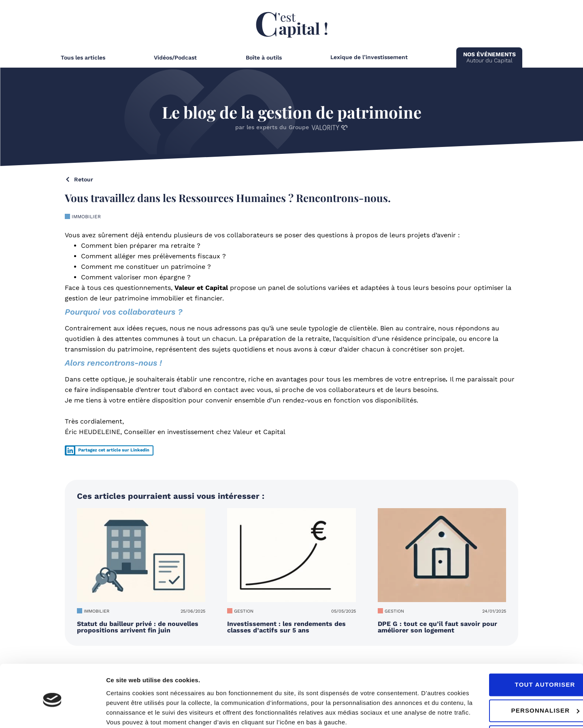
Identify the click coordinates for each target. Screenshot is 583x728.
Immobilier (86, 217)
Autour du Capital (489, 57)
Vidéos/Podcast (175, 57)
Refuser (515, 704)
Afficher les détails (133, 712)
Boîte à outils (264, 57)
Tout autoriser (515, 652)
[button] (109, 450)
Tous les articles (83, 57)
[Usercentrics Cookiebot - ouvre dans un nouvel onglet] (52, 712)
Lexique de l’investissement (369, 57)
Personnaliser (516, 678)
